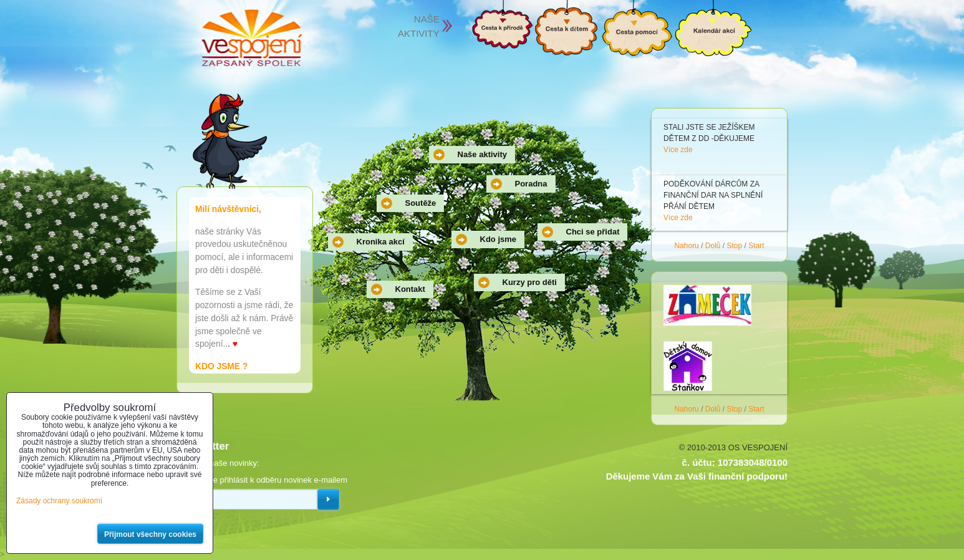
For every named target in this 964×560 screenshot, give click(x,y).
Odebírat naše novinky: (218, 463)
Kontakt (410, 289)
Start (756, 246)
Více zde (678, 150)
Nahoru (686, 246)
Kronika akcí (381, 242)
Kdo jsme (499, 239)
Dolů (713, 246)
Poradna (531, 184)
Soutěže (421, 203)
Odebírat (328, 500)
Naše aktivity (483, 154)
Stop (735, 246)
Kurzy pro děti (530, 282)
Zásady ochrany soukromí (59, 501)
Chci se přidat (593, 232)
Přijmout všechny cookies (150, 534)
